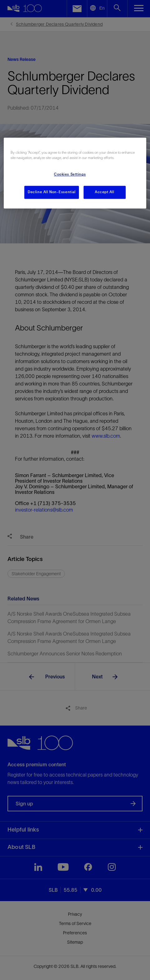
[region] (75, 173)
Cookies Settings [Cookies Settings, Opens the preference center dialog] (70, 175)
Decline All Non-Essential (52, 192)
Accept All (105, 192)
